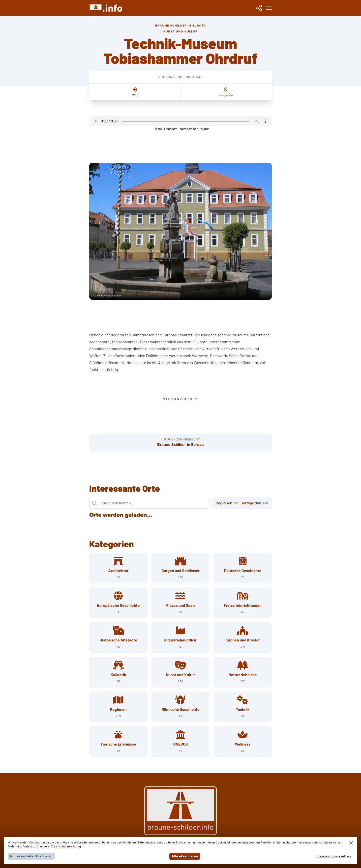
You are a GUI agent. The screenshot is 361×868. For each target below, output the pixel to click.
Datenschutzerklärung (66, 847)
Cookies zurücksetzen (334, 856)
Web (135, 95)
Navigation (226, 95)
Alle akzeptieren (185, 856)
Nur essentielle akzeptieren (31, 856)
